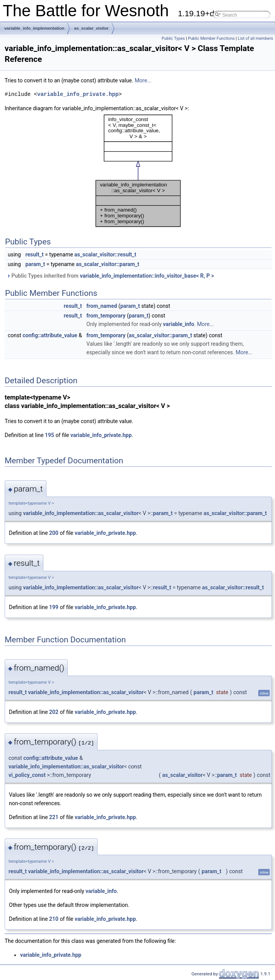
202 (54, 712)
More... (143, 80)
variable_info (179, 324)
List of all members (255, 38)
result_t (34, 254)
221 (54, 817)
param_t (35, 264)
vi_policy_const (27, 775)
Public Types (173, 38)
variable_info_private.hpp (78, 94)
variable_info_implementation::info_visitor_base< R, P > (147, 276)
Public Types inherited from (110, 276)
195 (50, 435)
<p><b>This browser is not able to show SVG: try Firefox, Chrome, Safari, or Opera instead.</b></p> (138, 171)
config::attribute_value (50, 335)
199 (54, 607)
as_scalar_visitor (91, 28)
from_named (102, 306)
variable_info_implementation (34, 28)
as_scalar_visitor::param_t (107, 264)
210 (54, 919)
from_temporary (106, 316)
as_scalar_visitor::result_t (105, 254)
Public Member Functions (211, 38)
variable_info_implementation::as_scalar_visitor (81, 513)
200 (54, 533)
